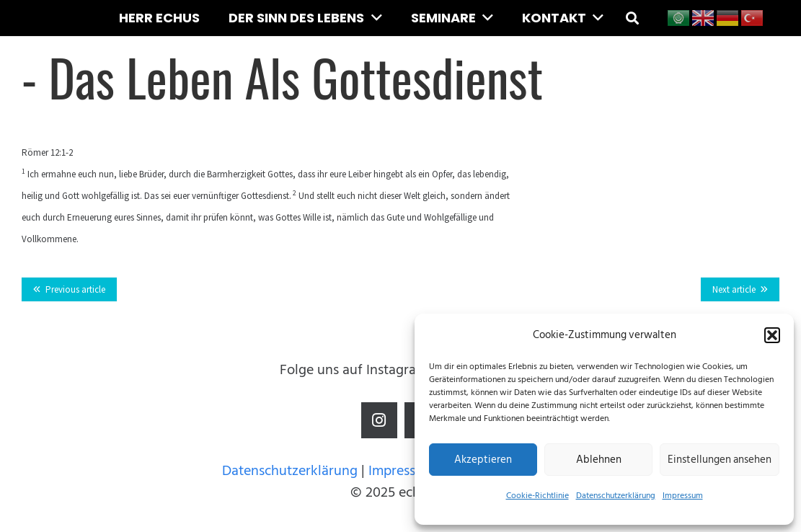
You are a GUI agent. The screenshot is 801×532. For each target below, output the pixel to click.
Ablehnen (599, 460)
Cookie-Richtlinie (537, 496)
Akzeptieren (483, 460)
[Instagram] (379, 420)
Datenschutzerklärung (616, 496)
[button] (772, 335)
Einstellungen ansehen (720, 460)
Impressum (683, 496)
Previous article (75, 289)
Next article (734, 289)
